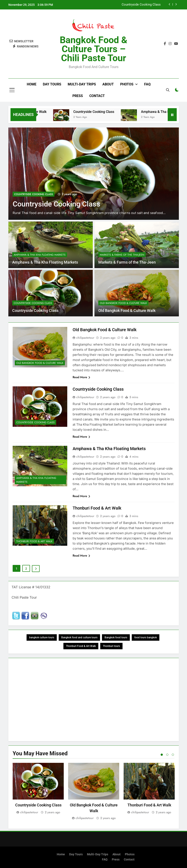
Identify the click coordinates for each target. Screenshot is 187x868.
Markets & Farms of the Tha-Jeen (122, 255)
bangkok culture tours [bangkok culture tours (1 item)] (42, 637)
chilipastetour (85, 338)
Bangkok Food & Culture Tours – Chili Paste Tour (93, 49)
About (108, 84)
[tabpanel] (38, 789)
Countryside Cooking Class (141, 5)
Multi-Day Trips (82, 84)
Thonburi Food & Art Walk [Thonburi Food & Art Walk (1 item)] (81, 646)
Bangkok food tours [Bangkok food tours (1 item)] (116, 637)
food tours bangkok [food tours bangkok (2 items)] (146, 637)
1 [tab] (162, 755)
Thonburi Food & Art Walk (34, 541)
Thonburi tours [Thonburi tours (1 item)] (111, 646)
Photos (127, 84)
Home (32, 84)
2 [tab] (167, 755)
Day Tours (52, 84)
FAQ (147, 84)
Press (78, 96)
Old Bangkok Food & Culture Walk (123, 303)
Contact (97, 96)
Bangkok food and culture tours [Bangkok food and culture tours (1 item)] (79, 637)
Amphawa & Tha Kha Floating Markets (40, 255)
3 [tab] (173, 755)
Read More (81, 377)
